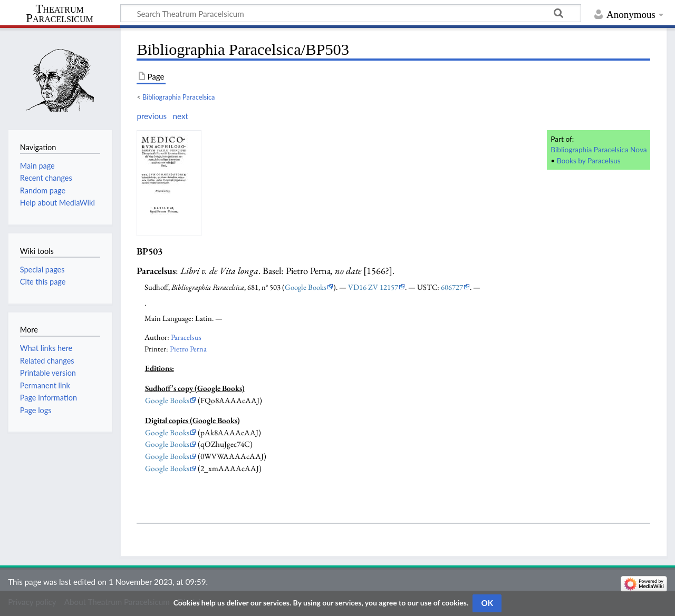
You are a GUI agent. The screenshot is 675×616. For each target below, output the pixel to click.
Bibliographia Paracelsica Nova (599, 149)
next (180, 116)
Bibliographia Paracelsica (179, 97)
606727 (452, 287)
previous (152, 116)
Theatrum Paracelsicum (59, 14)
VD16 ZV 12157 (373, 287)
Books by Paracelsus (589, 160)
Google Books (306, 287)
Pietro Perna (188, 349)
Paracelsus (186, 337)
